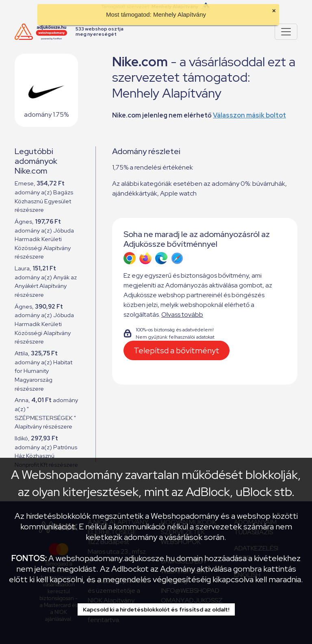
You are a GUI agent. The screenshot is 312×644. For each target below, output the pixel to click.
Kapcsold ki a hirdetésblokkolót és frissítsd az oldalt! (156, 609)
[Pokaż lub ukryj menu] (286, 32)
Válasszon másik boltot (249, 115)
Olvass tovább (182, 314)
